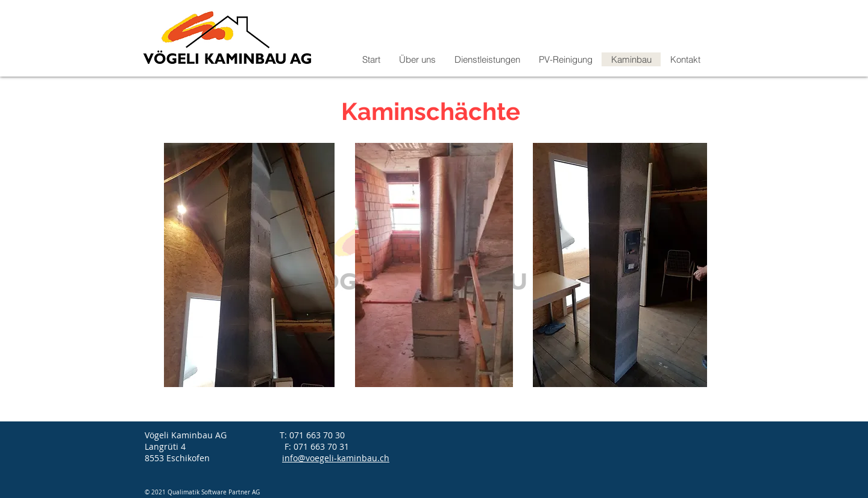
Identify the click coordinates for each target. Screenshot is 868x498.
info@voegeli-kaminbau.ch (336, 458)
